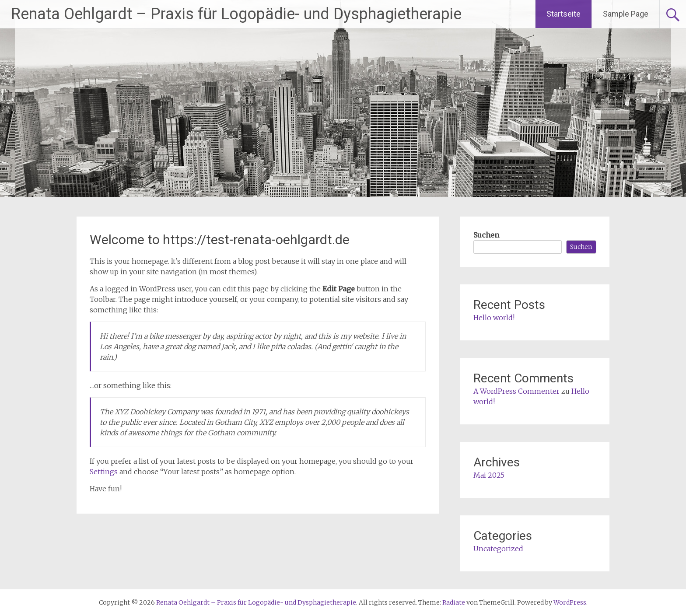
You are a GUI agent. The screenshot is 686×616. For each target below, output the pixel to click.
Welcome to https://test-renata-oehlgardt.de (220, 240)
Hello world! (494, 318)
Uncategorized (498, 549)
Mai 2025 (489, 475)
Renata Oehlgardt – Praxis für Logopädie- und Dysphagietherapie (236, 14)
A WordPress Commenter (516, 391)
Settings (104, 472)
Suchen (486, 235)
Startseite (563, 14)
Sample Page (626, 14)
